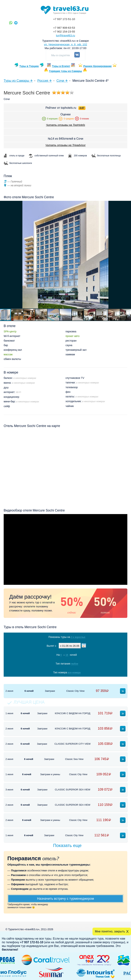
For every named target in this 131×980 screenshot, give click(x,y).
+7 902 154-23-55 (64, 32)
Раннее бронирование (97, 66)
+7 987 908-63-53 (64, 28)
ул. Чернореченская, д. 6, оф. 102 (65, 44)
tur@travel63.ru (65, 35)
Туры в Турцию (29, 66)
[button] (17, 315)
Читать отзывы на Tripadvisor (65, 145)
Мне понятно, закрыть (110, 931)
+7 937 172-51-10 (64, 19)
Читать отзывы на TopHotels (65, 125)
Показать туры (64, 680)
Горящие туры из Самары (65, 71)
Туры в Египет (61, 66)
